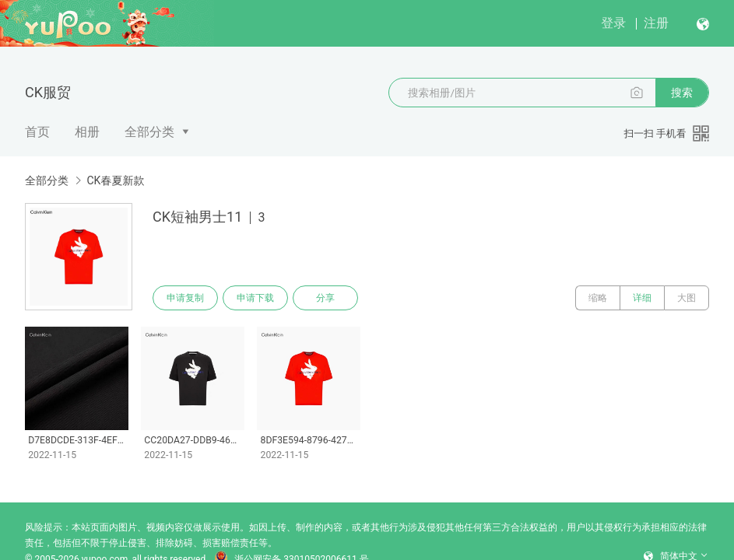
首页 (37, 132)
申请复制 (185, 298)
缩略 (598, 298)
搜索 (682, 93)
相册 (87, 132)
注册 (656, 23)
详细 (642, 298)
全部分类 (149, 132)
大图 (687, 298)
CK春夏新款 (115, 180)
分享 (325, 298)
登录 (613, 23)
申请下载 (255, 298)
